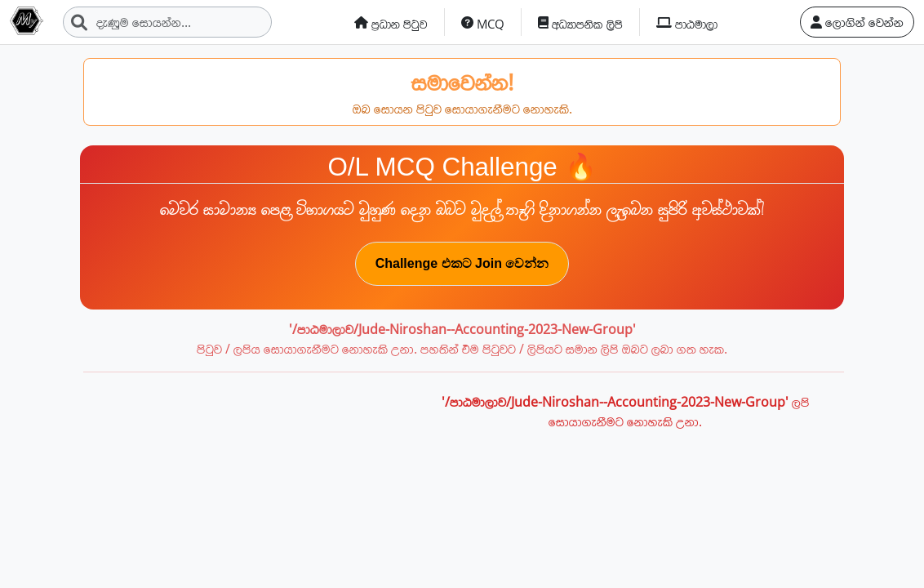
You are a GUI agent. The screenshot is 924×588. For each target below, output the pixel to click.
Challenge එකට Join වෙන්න (462, 263)
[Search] (167, 22)
